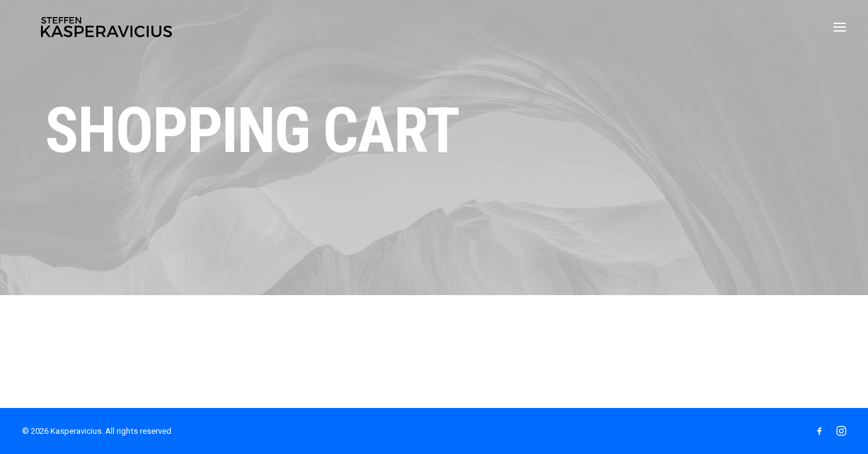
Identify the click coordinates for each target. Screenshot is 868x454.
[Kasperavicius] (108, 30)
